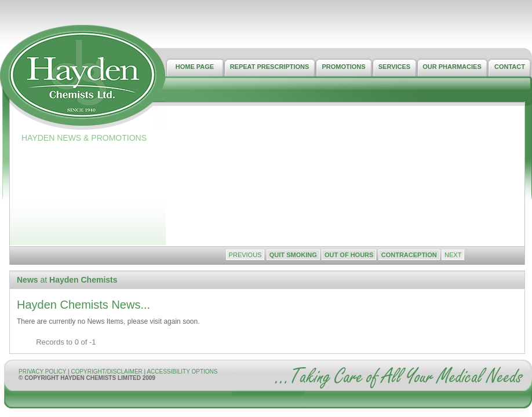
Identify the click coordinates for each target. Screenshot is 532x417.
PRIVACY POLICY (42, 372)
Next (453, 255)
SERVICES (394, 67)
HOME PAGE (195, 67)
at (67, 280)
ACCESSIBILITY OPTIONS (182, 372)
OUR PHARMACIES (452, 67)
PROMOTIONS (343, 67)
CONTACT (510, 67)
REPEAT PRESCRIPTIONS (270, 67)
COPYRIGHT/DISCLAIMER (107, 372)
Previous (245, 255)
